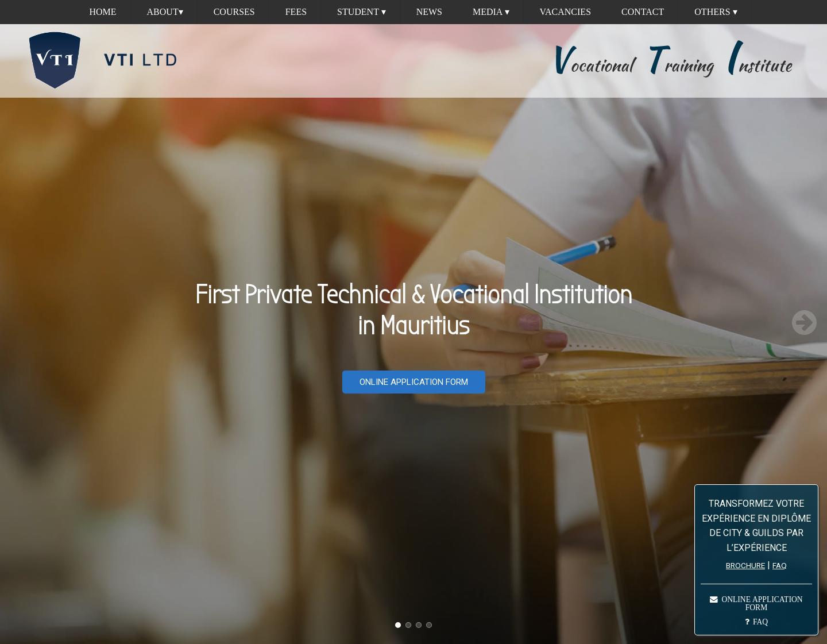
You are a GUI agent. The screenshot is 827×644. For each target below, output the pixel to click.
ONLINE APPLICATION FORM (414, 382)
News (429, 12)
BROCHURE (745, 565)
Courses (234, 12)
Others (716, 12)
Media (491, 12)
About (165, 12)
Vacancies (566, 12)
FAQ (780, 565)
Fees (296, 12)
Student (362, 12)
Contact (643, 12)
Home (103, 12)
